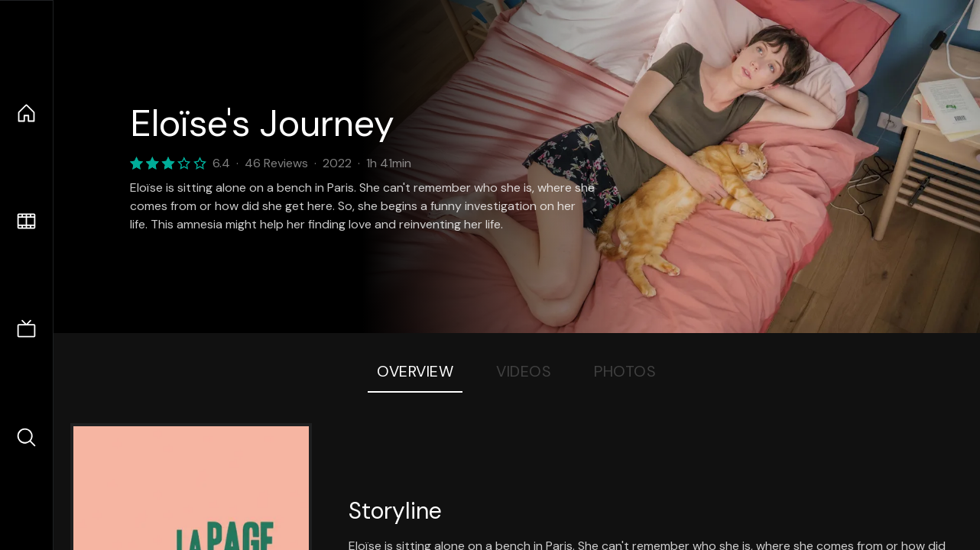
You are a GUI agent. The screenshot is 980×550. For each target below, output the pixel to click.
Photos (625, 371)
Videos (524, 371)
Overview (415, 371)
